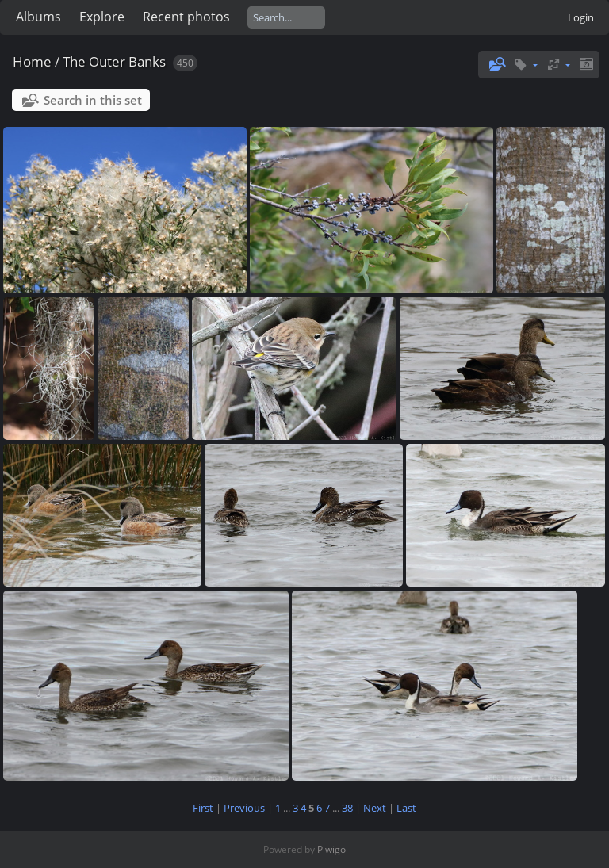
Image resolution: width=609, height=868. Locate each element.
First (203, 808)
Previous (244, 808)
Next (375, 808)
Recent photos (186, 17)
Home (32, 61)
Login (581, 17)
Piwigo (331, 849)
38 (347, 808)
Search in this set (93, 100)
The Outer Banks (114, 61)
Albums (38, 17)
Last (406, 808)
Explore (102, 17)
